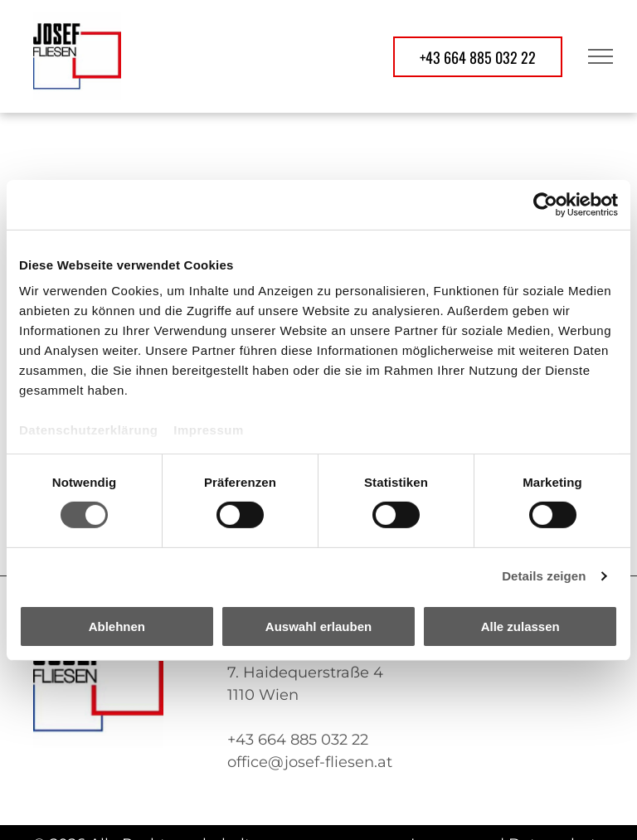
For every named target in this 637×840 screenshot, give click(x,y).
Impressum (209, 430)
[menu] (601, 56)
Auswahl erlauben (318, 626)
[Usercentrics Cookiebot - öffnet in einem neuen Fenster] (545, 204)
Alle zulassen (520, 626)
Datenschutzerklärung (89, 430)
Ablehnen (117, 626)
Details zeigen (544, 576)
